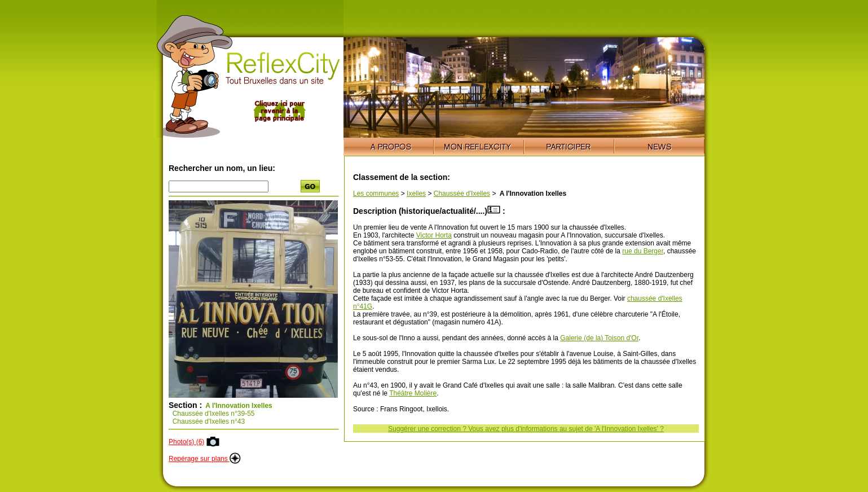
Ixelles (416, 194)
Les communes (376, 194)
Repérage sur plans (205, 459)
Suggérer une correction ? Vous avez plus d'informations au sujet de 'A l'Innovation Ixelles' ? (526, 429)
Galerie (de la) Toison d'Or (599, 338)
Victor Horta (434, 235)
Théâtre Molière (413, 393)
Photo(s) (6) (186, 442)
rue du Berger (643, 251)
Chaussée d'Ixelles (462, 194)
